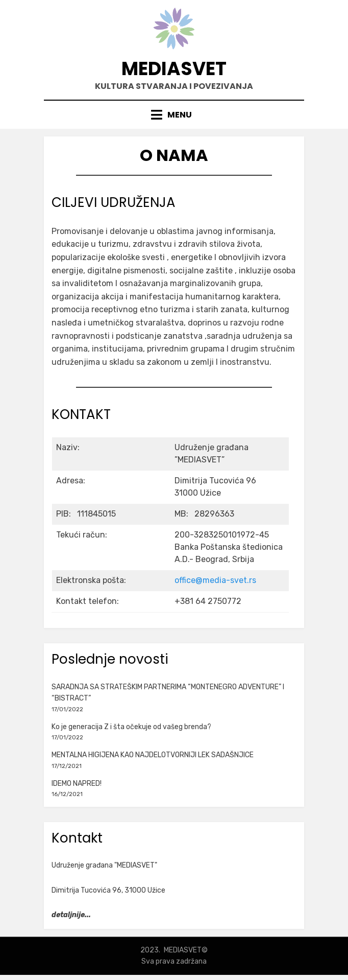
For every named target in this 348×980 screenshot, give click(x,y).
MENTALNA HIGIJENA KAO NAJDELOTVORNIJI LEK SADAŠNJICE (153, 755)
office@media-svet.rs (215, 580)
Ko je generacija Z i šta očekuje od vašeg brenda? (131, 727)
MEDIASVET (174, 69)
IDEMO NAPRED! (77, 784)
